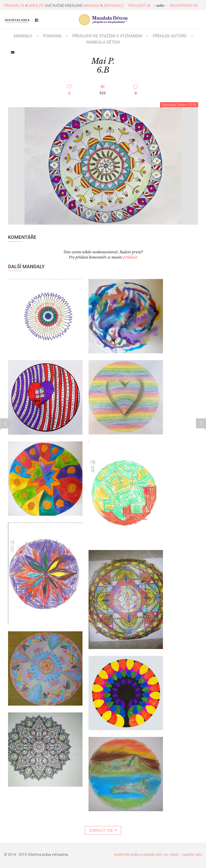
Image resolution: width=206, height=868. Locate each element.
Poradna (52, 36)
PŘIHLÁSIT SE (139, 6)
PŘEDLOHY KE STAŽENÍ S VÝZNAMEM (107, 36)
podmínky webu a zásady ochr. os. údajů (146, 854)
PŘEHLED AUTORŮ (170, 36)
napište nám (192, 854)
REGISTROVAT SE (184, 6)
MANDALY (23, 36)
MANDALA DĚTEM (103, 42)
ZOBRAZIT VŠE (103, 830)
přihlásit (130, 257)
